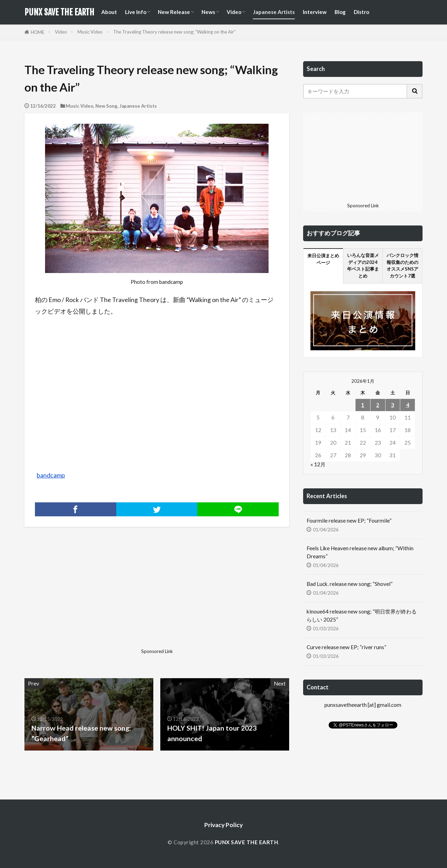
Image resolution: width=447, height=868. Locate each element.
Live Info (136, 12)
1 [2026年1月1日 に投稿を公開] (363, 405)
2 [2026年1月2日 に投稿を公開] (378, 405)
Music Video (90, 32)
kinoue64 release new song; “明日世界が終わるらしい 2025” (362, 615)
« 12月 (318, 464)
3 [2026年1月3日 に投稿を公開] (393, 405)
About (109, 12)
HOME (38, 32)
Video (234, 12)
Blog (340, 12)
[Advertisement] (90, 597)
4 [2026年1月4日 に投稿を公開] (408, 405)
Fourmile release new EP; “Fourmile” (349, 521)
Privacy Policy (223, 825)
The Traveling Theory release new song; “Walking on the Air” (174, 32)
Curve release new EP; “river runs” (346, 647)
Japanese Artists (274, 12)
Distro (361, 12)
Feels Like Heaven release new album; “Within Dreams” (360, 552)
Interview (315, 12)
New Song (106, 106)
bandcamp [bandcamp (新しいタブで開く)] (51, 475)
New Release (174, 12)
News (208, 12)
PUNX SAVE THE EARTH (59, 12)
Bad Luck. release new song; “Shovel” (350, 584)
